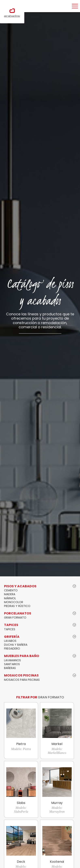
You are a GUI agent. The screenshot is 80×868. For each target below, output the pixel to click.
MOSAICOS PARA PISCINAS (22, 680)
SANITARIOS (12, 664)
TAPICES (10, 629)
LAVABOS (10, 641)
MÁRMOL (10, 598)
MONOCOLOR (14, 602)
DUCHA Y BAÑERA (16, 645)
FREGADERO (12, 649)
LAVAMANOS (12, 660)
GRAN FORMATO (15, 618)
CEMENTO (11, 590)
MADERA (10, 594)
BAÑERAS (10, 668)
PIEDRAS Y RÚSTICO (17, 606)
